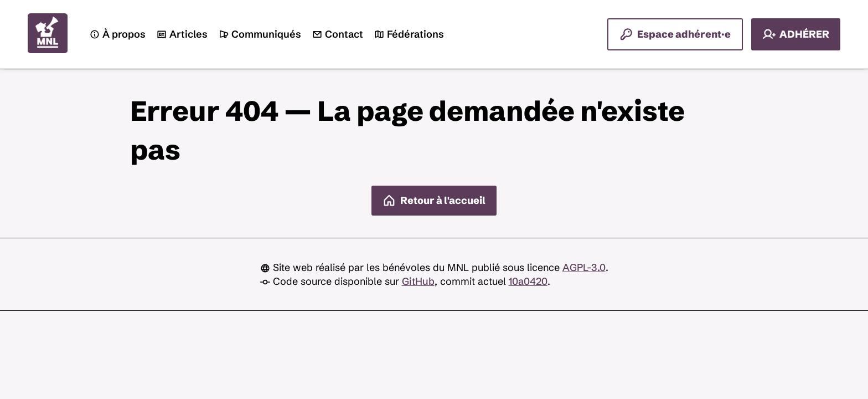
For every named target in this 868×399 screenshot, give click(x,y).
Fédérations (409, 35)
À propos (118, 35)
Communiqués (260, 35)
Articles (182, 35)
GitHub (418, 281)
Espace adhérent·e (675, 34)
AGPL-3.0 (584, 267)
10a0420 (528, 281)
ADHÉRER (796, 34)
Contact (338, 35)
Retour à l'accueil (434, 201)
